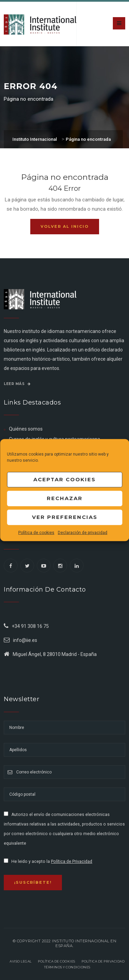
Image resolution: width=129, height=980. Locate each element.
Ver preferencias (65, 517)
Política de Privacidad (72, 861)
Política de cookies (36, 532)
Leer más (17, 384)
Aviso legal (21, 961)
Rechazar (65, 498)
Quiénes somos (26, 429)
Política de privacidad (103, 961)
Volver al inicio (65, 226)
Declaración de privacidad (83, 532)
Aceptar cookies (64, 479)
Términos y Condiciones (67, 967)
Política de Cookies (57, 961)
